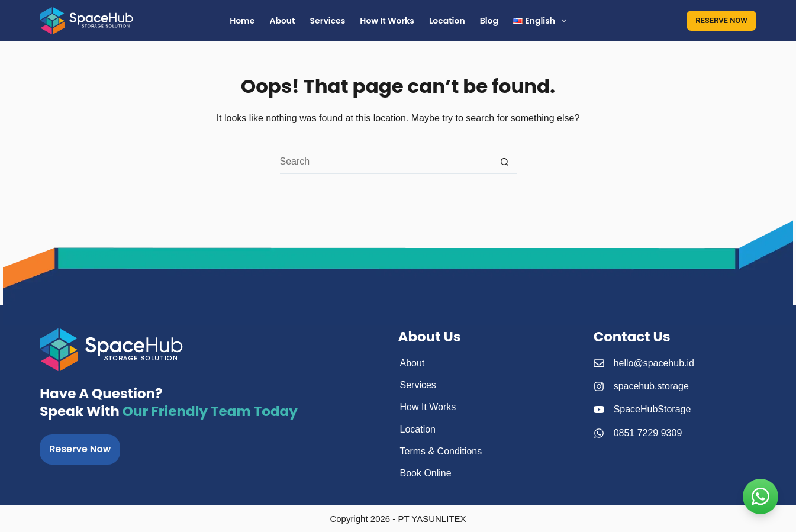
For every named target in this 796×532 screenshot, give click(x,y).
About (282, 21)
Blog (489, 21)
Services (328, 21)
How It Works (387, 21)
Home (242, 21)
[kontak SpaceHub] (760, 496)
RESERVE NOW (721, 20)
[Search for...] (386, 162)
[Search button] (505, 162)
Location (447, 21)
